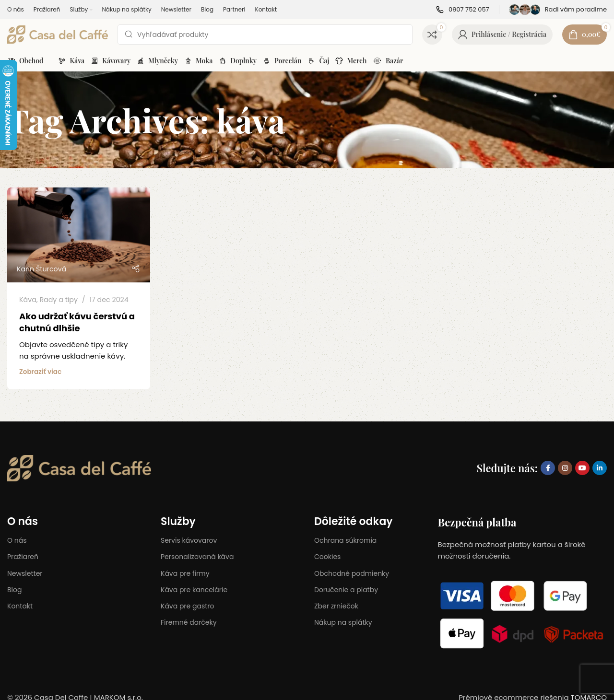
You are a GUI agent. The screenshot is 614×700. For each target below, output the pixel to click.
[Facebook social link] (548, 468)
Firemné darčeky (189, 622)
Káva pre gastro (188, 606)
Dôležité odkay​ (354, 521)
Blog (14, 590)
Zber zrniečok (336, 606)
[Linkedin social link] (600, 468)
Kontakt (20, 606)
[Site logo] (58, 34)
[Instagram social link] (565, 468)
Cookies (327, 557)
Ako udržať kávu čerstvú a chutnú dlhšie (77, 322)
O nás (23, 521)
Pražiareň (23, 557)
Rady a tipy (59, 300)
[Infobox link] (463, 10)
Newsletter (25, 573)
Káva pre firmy (185, 573)
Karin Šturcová (41, 269)
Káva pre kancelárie (194, 590)
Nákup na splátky (343, 622)
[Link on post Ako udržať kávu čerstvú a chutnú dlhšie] (79, 235)
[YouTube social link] (582, 468)
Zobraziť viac (40, 372)
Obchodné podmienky (352, 573)
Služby (178, 521)
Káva (28, 300)
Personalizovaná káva (197, 557)
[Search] (265, 35)
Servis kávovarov (189, 540)
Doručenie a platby (346, 590)
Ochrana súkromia (345, 540)
